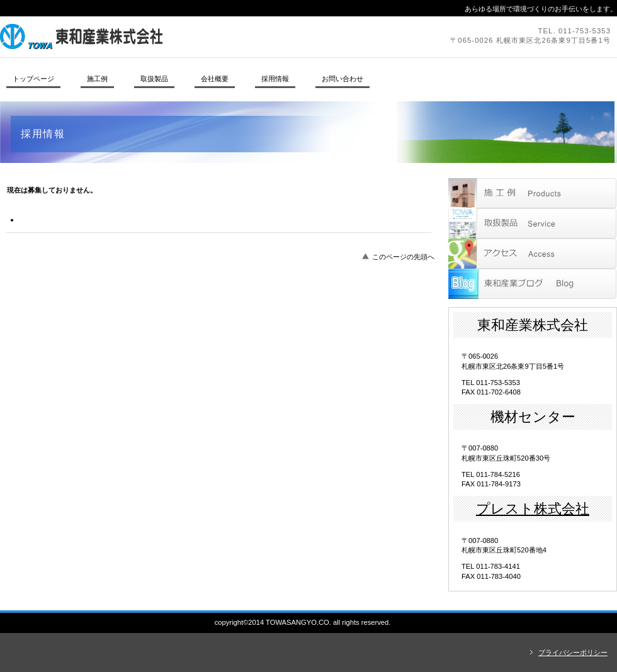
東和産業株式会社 (173, 36)
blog (532, 284)
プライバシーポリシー (573, 652)
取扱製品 (532, 223)
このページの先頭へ (403, 257)
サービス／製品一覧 (532, 193)
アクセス (532, 254)
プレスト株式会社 (533, 509)
